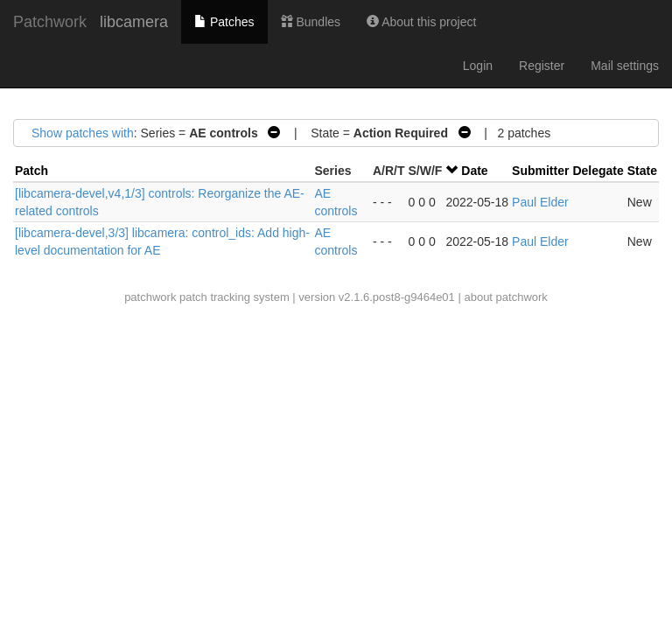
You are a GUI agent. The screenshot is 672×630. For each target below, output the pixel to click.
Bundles (311, 22)
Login (478, 66)
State (642, 171)
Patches (224, 22)
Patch (31, 171)
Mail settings (625, 66)
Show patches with (83, 133)
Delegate (598, 171)
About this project (421, 22)
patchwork (150, 297)
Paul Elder (540, 202)
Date (474, 171)
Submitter (540, 171)
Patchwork (50, 22)
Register (542, 66)
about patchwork (505, 297)
